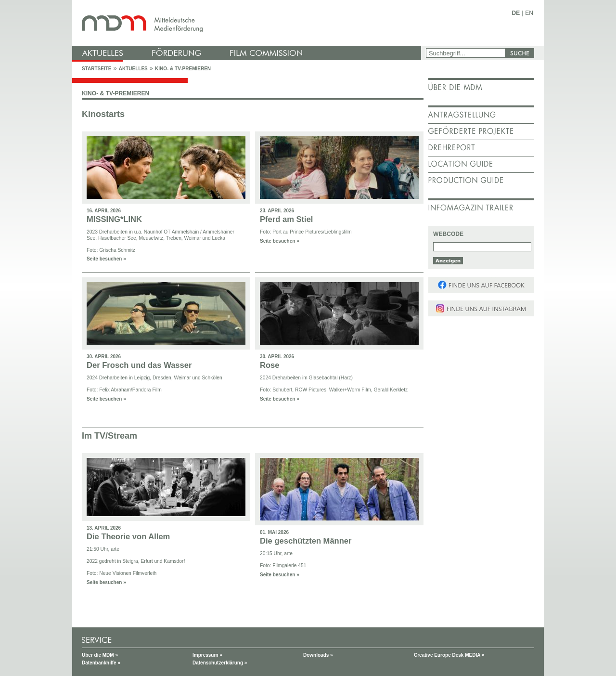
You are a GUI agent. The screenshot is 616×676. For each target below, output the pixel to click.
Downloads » (318, 655)
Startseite (96, 69)
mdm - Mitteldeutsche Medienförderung (248, 23)
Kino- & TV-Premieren (183, 69)
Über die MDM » (100, 655)
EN (529, 13)
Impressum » (207, 655)
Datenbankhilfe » (101, 663)
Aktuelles (133, 69)
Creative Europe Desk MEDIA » (449, 655)
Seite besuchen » (106, 259)
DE (516, 13)
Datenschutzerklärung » (220, 663)
